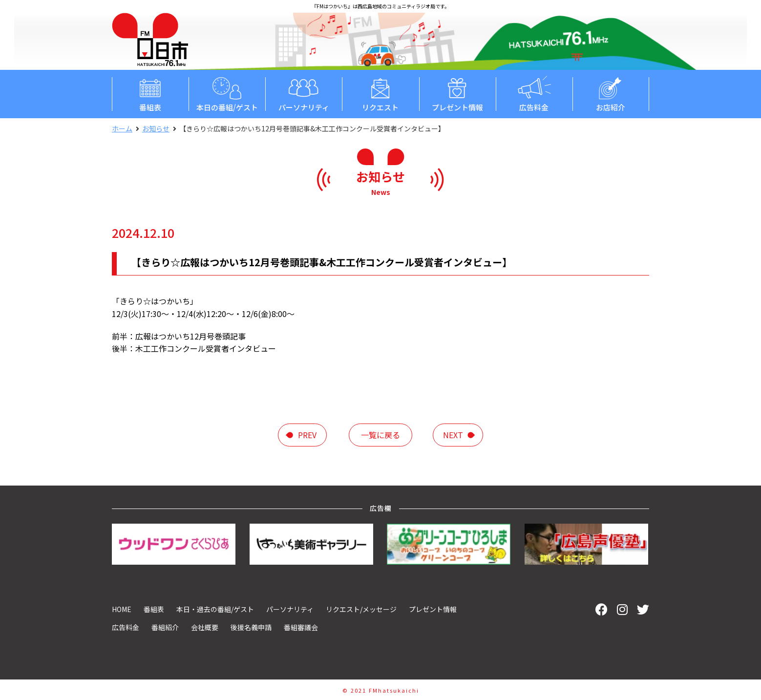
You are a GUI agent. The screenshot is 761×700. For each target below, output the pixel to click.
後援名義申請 (251, 627)
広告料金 (534, 94)
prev (307, 435)
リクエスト (380, 94)
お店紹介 (611, 94)
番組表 (150, 94)
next (453, 435)
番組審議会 (301, 627)
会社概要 (205, 627)
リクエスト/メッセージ (361, 609)
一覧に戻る (380, 435)
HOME (122, 609)
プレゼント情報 (457, 94)
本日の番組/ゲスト (227, 94)
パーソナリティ (304, 94)
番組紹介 (165, 627)
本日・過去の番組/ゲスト (215, 609)
